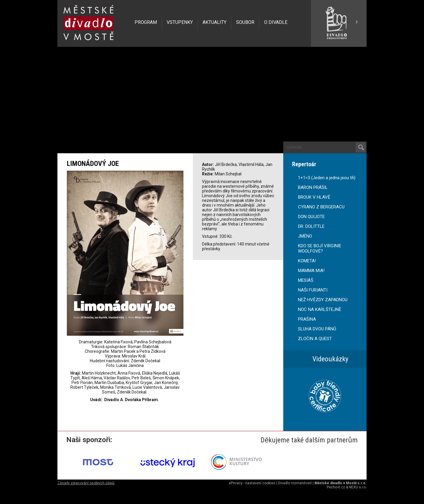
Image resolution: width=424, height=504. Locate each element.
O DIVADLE (276, 22)
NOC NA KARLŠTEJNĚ (320, 309)
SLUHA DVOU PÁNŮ (317, 329)
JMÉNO (305, 236)
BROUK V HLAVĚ (314, 197)
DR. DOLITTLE (311, 226)
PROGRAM (146, 22)
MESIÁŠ (306, 280)
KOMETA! (307, 261)
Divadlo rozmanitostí (295, 483)
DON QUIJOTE (311, 217)
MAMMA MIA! (311, 271)
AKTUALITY (215, 22)
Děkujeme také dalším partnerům (309, 440)
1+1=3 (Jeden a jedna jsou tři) (327, 178)
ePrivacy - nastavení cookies (252, 483)
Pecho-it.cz (336, 487)
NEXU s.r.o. (358, 487)
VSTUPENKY (180, 22)
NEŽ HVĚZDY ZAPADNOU (323, 300)
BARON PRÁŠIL (313, 187)
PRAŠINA (307, 319)
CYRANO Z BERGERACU (321, 207)
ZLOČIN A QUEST (315, 339)
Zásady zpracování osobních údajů (86, 483)
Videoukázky (330, 359)
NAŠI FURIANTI (313, 290)
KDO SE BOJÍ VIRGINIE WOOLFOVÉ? (320, 248)
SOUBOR (245, 22)
